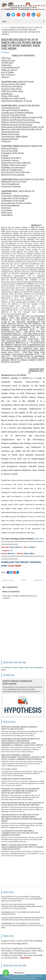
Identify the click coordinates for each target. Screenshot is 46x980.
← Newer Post (7, 580)
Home (4, 28)
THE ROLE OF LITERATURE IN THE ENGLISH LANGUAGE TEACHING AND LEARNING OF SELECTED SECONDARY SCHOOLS (20, 791)
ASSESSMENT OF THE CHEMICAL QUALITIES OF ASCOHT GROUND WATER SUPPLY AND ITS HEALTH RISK (22, 925)
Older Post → (40, 580)
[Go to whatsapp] (6, 973)
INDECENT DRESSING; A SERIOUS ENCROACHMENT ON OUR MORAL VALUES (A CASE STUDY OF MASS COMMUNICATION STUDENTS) (23, 757)
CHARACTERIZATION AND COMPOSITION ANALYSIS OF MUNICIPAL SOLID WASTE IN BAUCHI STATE (22, 919)
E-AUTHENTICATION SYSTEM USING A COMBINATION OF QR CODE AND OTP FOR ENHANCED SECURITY (19, 833)
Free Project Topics (9, 769)
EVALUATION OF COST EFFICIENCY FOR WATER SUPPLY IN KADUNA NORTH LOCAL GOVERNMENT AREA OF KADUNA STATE (22, 899)
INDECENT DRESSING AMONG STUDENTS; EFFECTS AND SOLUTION (19, 728)
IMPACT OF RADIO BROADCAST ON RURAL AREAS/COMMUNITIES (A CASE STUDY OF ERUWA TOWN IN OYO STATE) (22, 847)
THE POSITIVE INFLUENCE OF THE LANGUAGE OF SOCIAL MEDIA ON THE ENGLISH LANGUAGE (23, 804)
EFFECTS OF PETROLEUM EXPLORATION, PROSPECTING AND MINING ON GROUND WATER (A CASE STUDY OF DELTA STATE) (22, 907)
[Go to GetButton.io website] (6, 977)
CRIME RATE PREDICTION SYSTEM (16, 779)
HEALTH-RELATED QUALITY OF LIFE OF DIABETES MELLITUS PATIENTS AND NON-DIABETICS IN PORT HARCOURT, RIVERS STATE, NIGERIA (21, 44)
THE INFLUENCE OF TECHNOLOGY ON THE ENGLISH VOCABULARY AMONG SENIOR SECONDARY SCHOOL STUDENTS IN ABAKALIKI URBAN (22, 818)
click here (39, 539)
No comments (5, 52)
